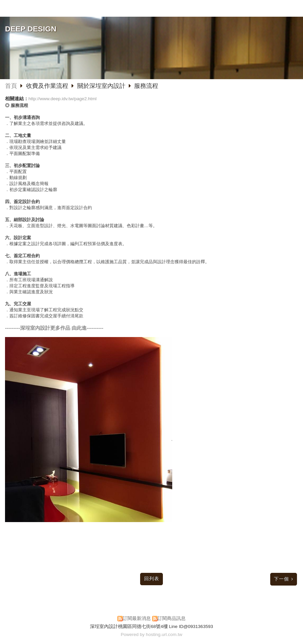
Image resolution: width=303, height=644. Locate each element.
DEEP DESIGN (31, 29)
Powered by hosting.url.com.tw (151, 634)
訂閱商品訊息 (172, 618)
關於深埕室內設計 (101, 86)
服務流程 (146, 86)
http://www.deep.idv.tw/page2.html (63, 99)
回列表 (152, 579)
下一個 (281, 579)
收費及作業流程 (48, 86)
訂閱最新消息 (137, 618)
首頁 (11, 86)
